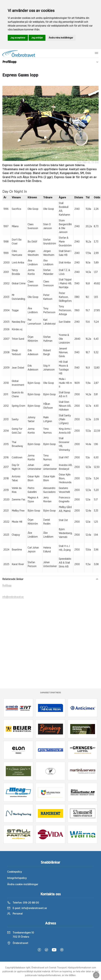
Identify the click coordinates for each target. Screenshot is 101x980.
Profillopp (7, 586)
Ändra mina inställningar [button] (61, 38)
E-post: (27, 908)
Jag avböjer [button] (37, 38)
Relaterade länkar (50, 579)
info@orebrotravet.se (13, 597)
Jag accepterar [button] (18, 38)
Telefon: (23, 903)
